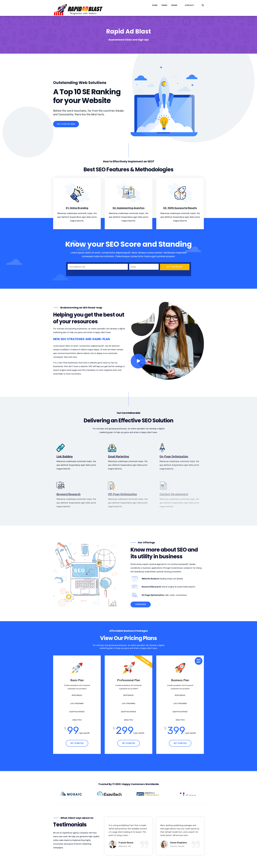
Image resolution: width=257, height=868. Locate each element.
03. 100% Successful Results (180, 208)
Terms (164, 5)
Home (155, 5)
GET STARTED (77, 743)
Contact (189, 5)
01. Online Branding (77, 208)
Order (174, 5)
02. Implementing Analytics (129, 208)
